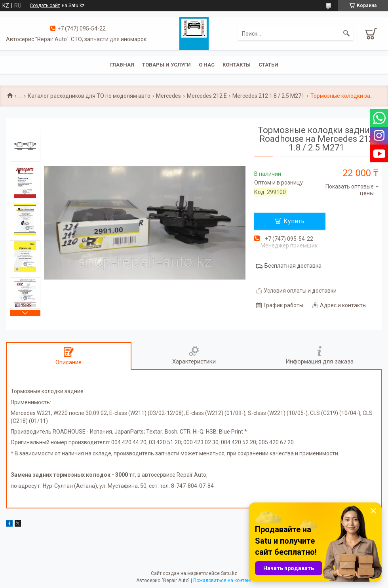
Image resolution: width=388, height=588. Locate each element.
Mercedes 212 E (207, 96)
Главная (122, 65)
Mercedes (168, 96)
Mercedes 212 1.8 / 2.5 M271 (268, 96)
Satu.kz (229, 573)
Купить (294, 221)
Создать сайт (45, 6)
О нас (207, 65)
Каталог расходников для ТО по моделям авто (89, 96)
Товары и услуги (166, 65)
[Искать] (346, 34)
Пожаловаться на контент (223, 580)
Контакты (237, 65)
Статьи (268, 65)
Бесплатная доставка (293, 266)
